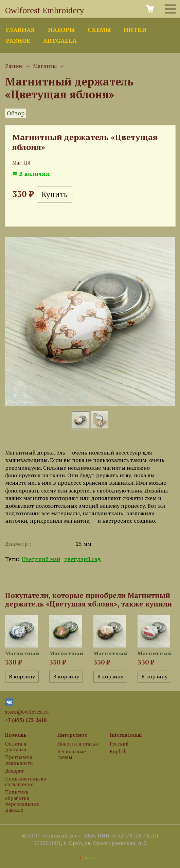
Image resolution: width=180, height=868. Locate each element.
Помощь (16, 735)
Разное (18, 41)
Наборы (61, 30)
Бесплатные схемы (72, 754)
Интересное (72, 735)
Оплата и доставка (16, 747)
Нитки (135, 30)
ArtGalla (60, 41)
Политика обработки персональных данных (22, 801)
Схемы (99, 30)
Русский (119, 744)
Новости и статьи (78, 744)
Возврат (14, 771)
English (118, 751)
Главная (20, 30)
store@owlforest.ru (27, 712)
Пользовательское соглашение (25, 782)
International (126, 735)
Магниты (45, 66)
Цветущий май (41, 559)
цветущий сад (83, 559)
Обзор (16, 113)
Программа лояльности (19, 760)
